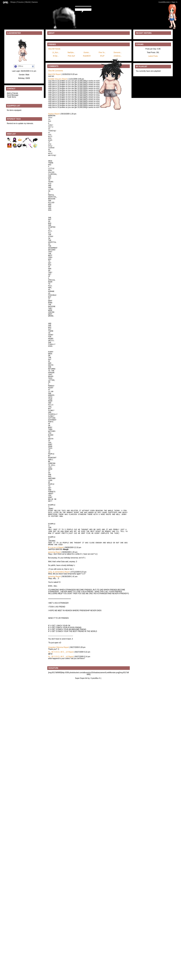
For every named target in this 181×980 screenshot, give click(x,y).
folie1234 (52, 74)
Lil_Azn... (56, 52)
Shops (13, 2)
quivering (52, 670)
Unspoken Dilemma (56, 765)
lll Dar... (56, 56)
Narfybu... (71, 52)
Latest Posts (153, 56)
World (28, 2)
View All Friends (54, 49)
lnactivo (51, 114)
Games (35, 2)
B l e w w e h (53, 665)
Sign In (174, 2)
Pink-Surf (71, 56)
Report (58, 74)
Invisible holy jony (55, 79)
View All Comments (56, 71)
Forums (20, 2)
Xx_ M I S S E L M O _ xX (58, 769)
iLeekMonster (164, 2)
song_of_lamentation (56, 689)
